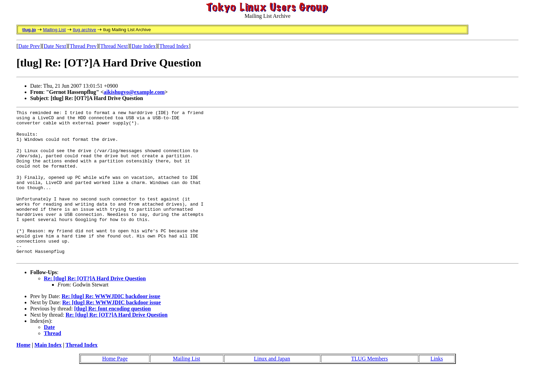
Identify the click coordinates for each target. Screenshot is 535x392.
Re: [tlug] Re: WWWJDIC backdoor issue (111, 319)
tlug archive (84, 30)
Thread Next (114, 46)
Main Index (48, 367)
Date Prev (29, 46)
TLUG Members (369, 381)
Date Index (144, 46)
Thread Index (174, 46)
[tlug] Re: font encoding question (112, 331)
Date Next (55, 46)
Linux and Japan (272, 381)
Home (23, 367)
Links (437, 381)
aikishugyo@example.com (134, 92)
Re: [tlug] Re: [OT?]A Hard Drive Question (95, 301)
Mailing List (54, 30)
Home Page (115, 381)
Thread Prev (83, 46)
